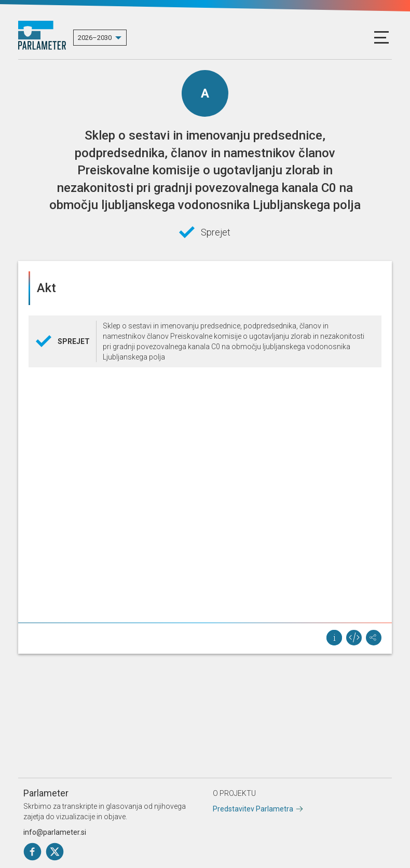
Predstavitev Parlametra (253, 809)
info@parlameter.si (55, 832)
